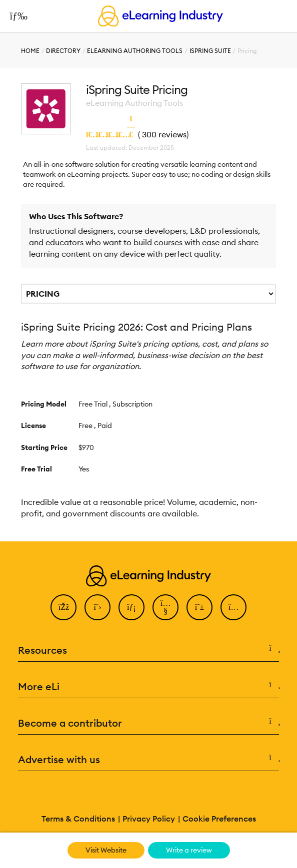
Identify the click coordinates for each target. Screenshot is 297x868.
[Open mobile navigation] (16, 16)
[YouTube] (165, 607)
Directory (63, 51)
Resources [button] (149, 650)
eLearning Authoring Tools (135, 51)
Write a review (189, 850)
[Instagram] (233, 607)
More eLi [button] (149, 687)
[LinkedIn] (131, 607)
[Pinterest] (199, 607)
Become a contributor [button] (149, 723)
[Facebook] (63, 607)
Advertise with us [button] (149, 760)
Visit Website (106, 850)
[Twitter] (97, 607)
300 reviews (164, 134)
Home (30, 51)
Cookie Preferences (219, 819)
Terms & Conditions (78, 819)
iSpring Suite (210, 51)
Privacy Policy (149, 819)
